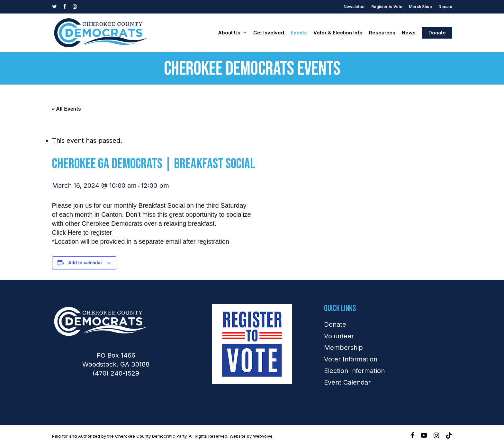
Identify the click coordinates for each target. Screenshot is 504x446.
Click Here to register (82, 232)
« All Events (67, 109)
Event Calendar (347, 382)
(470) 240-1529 (116, 373)
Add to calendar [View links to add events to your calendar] (85, 263)
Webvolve (263, 436)
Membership (343, 348)
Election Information (354, 371)
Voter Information (351, 359)
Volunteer (339, 336)
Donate (335, 324)
